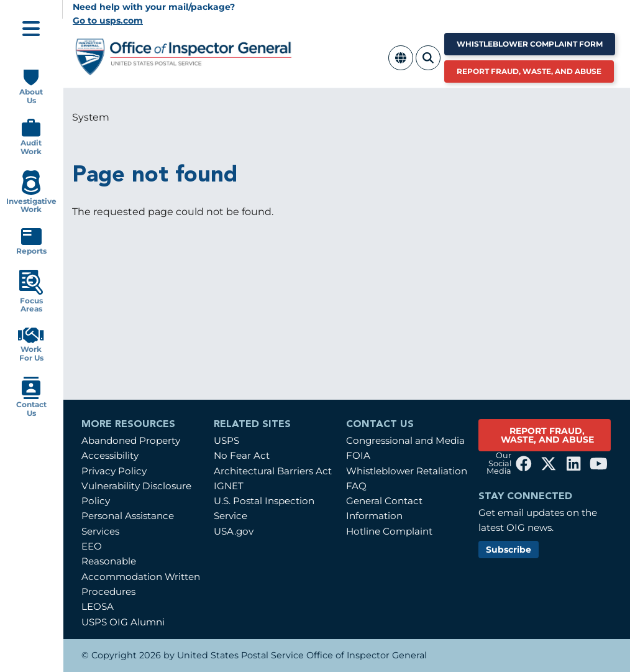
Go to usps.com (108, 21)
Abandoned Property (131, 440)
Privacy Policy (114, 471)
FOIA (358, 455)
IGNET (229, 486)
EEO (92, 546)
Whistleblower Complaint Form (530, 44)
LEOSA (98, 606)
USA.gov (234, 531)
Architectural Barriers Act (273, 471)
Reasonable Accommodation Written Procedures (141, 576)
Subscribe (509, 550)
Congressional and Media (405, 440)
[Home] (184, 71)
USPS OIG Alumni (123, 622)
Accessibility (110, 455)
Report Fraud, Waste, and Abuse (529, 71)
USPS (226, 440)
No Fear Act (242, 455)
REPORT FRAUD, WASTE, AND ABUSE (547, 435)
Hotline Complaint (389, 531)
